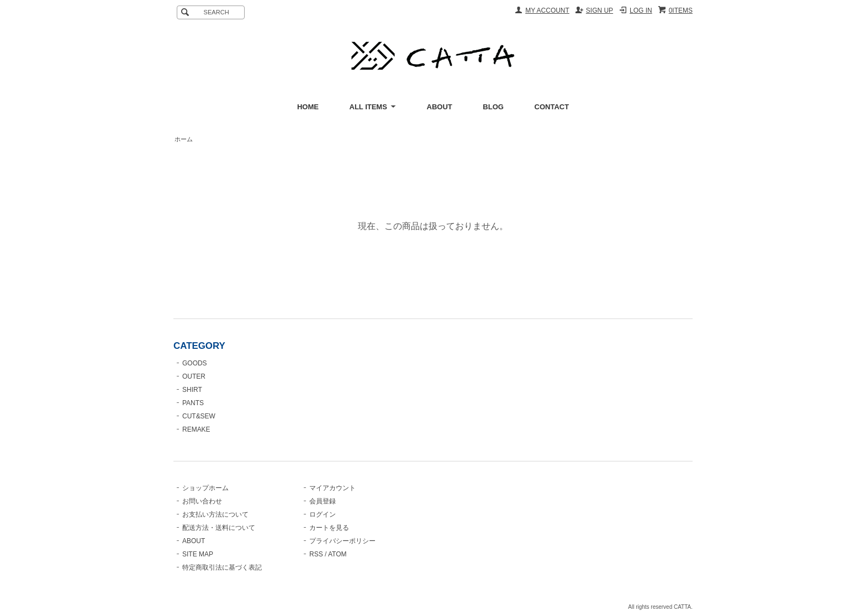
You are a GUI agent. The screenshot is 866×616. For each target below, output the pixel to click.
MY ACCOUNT (547, 10)
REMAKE (196, 429)
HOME (308, 107)
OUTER (194, 376)
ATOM (337, 554)
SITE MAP (198, 554)
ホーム (184, 139)
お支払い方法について (215, 514)
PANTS (193, 403)
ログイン (323, 514)
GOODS (195, 363)
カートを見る (329, 528)
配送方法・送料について (219, 528)
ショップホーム (205, 488)
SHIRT (192, 390)
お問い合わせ (202, 501)
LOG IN (641, 10)
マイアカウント (332, 488)
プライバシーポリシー (342, 541)
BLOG (493, 107)
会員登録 (323, 501)
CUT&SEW (199, 416)
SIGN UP (600, 10)
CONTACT (552, 107)
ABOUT (440, 107)
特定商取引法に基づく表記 (222, 567)
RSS (316, 554)
